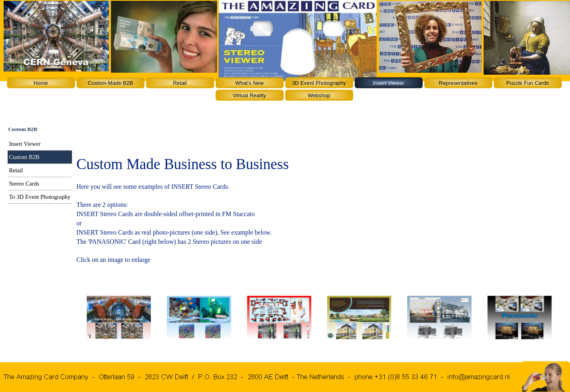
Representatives (458, 83)
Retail (180, 83)
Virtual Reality (250, 95)
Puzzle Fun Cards (528, 83)
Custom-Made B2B (110, 83)
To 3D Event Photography (40, 197)
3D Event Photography (319, 83)
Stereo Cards (24, 184)
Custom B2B (24, 157)
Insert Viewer (389, 83)
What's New (249, 83)
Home (41, 83)
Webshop (319, 95)
